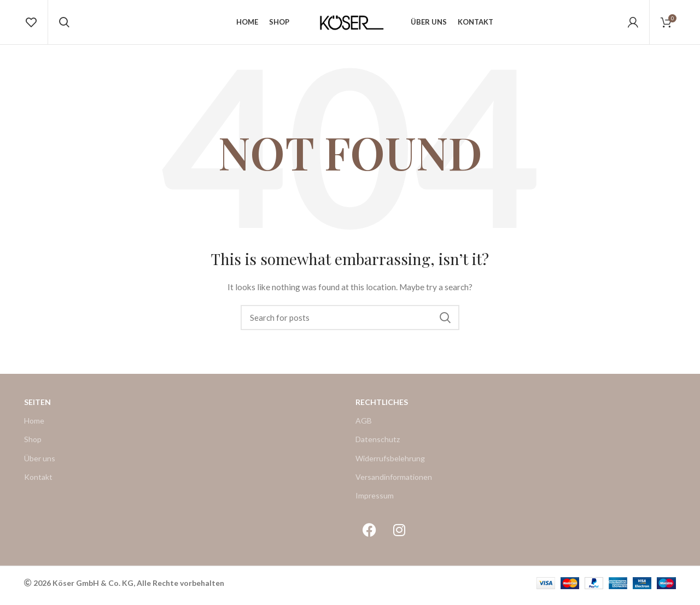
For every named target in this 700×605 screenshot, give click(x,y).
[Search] (350, 322)
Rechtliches (382, 407)
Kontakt (38, 482)
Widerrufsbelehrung (390, 463)
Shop (33, 444)
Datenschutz (378, 444)
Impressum (375, 500)
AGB (364, 425)
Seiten (37, 407)
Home (34, 425)
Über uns (40, 463)
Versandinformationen (394, 482)
